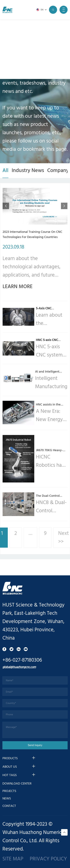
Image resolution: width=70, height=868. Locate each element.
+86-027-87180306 (22, 660)
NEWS (7, 799)
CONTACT (9, 806)
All (5, 171)
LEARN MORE (18, 287)
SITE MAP (13, 859)
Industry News (28, 171)
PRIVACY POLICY (48, 859)
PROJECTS (9, 791)
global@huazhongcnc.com (19, 667)
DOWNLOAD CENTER (17, 784)
